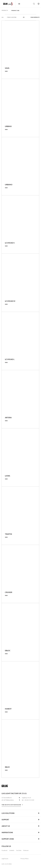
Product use (15, 11)
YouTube (19, 850)
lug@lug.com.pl (26, 798)
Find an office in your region (11, 805)
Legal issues (5, 859)
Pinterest (26, 850)
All (3, 17)
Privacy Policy (25, 859)
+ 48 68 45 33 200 (29, 800)
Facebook (4, 850)
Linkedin (12, 850)
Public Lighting (12, 17)
